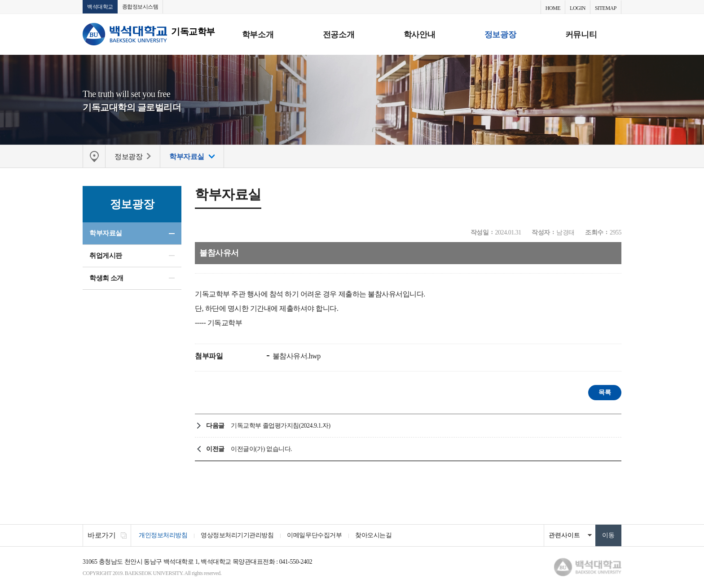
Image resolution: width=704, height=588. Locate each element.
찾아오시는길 (373, 535)
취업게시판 (106, 256)
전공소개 (339, 35)
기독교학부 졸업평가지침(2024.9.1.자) (281, 426)
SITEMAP (606, 8)
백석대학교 (100, 7)
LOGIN (578, 8)
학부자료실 (106, 233)
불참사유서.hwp (296, 356)
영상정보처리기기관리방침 (237, 535)
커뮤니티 (581, 35)
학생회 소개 (106, 278)
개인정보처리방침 (163, 535)
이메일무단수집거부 (314, 535)
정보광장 (500, 35)
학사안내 (419, 35)
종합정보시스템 (140, 7)
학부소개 (258, 35)
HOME (553, 8)
